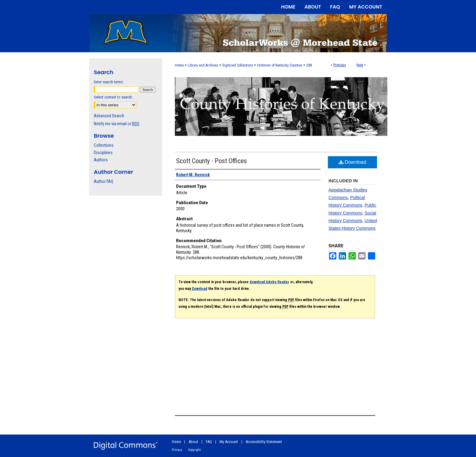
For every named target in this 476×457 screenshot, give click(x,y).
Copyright (194, 450)
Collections (104, 145)
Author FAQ (104, 181)
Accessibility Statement (264, 442)
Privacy (177, 450)
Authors (101, 160)
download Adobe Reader (269, 282)
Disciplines (103, 153)
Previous (340, 65)
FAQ (209, 442)
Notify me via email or (117, 124)
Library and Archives (203, 65)
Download (353, 162)
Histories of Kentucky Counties (280, 65)
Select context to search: (113, 97)
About (193, 442)
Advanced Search (109, 116)
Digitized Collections (238, 65)
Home (179, 65)
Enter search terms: (109, 82)
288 (309, 65)
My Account (229, 442)
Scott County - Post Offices (211, 161)
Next (360, 65)
